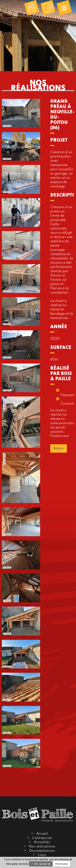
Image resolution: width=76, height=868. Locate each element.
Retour (59, 448)
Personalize (62, 864)
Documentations (42, 851)
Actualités (42, 842)
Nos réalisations (42, 847)
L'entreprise (42, 838)
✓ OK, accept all (41, 864)
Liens (42, 855)
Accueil (42, 834)
